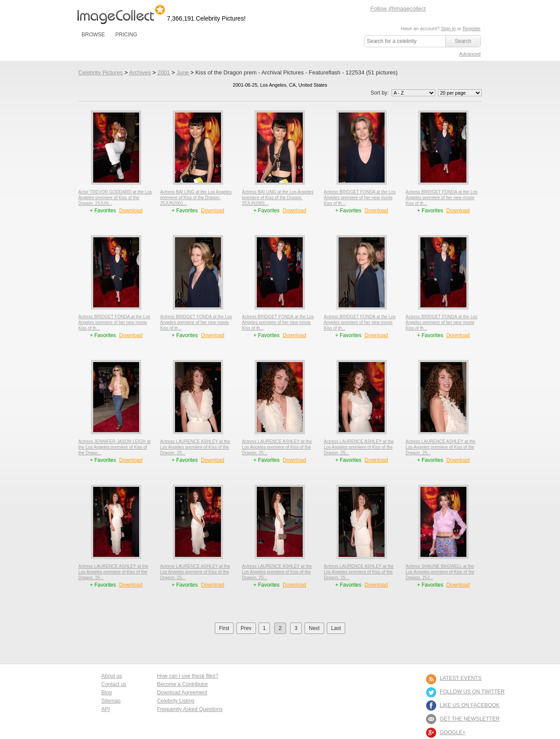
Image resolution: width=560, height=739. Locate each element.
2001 (164, 72)
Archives (140, 72)
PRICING (126, 35)
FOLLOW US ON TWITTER (472, 692)
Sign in (448, 28)
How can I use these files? (188, 676)
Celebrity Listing (176, 701)
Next (314, 628)
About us (112, 676)
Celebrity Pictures (101, 72)
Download (131, 211)
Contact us (114, 684)
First (224, 628)
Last (336, 628)
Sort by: (404, 93)
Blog (107, 693)
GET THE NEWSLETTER (470, 719)
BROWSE (93, 35)
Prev (246, 628)
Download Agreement (182, 693)
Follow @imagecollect (398, 9)
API (106, 709)
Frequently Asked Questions (190, 709)
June (182, 72)
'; (413, 93)
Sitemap (111, 701)
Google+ (453, 732)
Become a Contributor (183, 684)
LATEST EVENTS (461, 678)
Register (472, 28)
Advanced (470, 54)
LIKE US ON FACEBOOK (470, 705)
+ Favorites (103, 211)
